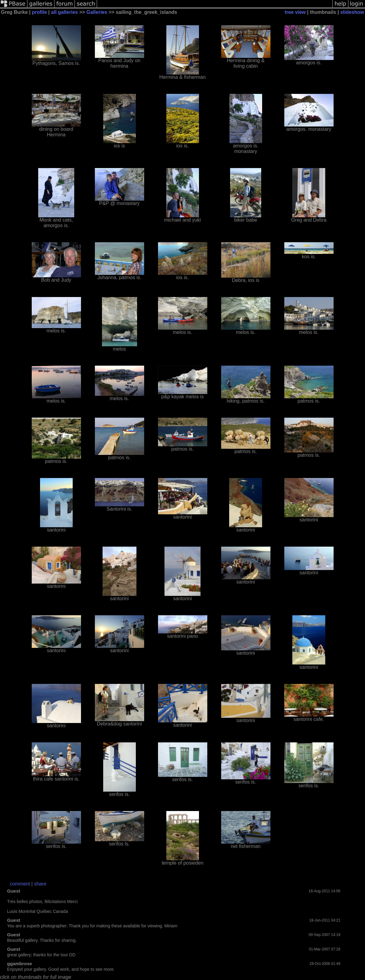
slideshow (352, 12)
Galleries (97, 12)
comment (20, 884)
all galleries (65, 12)
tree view (295, 12)
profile (40, 12)
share (40, 884)
